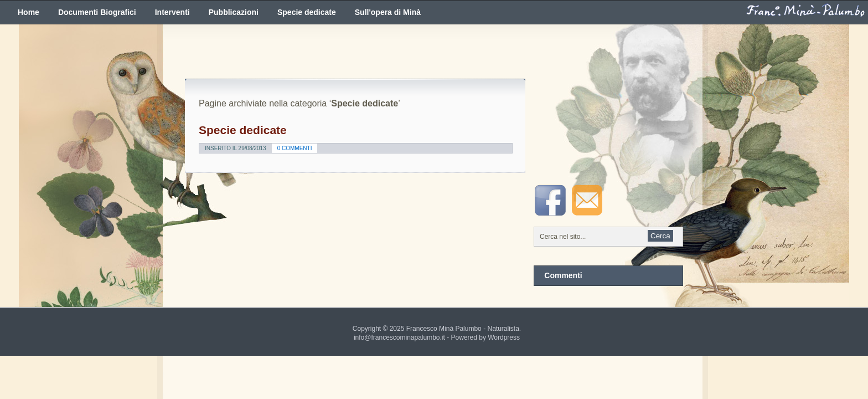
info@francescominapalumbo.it (399, 337)
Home (29, 12)
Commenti (563, 275)
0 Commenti (295, 148)
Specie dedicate (307, 12)
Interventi (172, 12)
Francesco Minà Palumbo (444, 329)
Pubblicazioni (234, 12)
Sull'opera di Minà (388, 12)
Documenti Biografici (97, 12)
